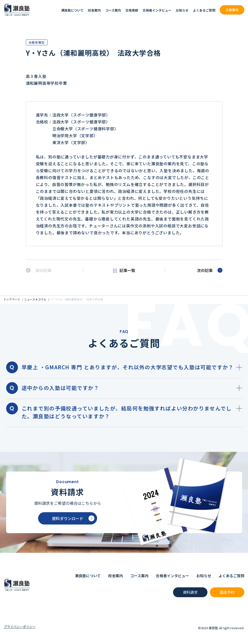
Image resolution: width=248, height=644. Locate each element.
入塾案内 (232, 10)
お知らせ (182, 10)
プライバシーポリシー (20, 627)
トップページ (12, 299)
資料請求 (190, 592)
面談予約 (227, 592)
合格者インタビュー (157, 10)
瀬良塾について (72, 10)
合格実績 (132, 10)
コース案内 (113, 10)
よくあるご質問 (204, 10)
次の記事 (210, 270)
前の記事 (39, 270)
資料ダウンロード (73, 518)
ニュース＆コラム (35, 299)
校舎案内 (94, 10)
